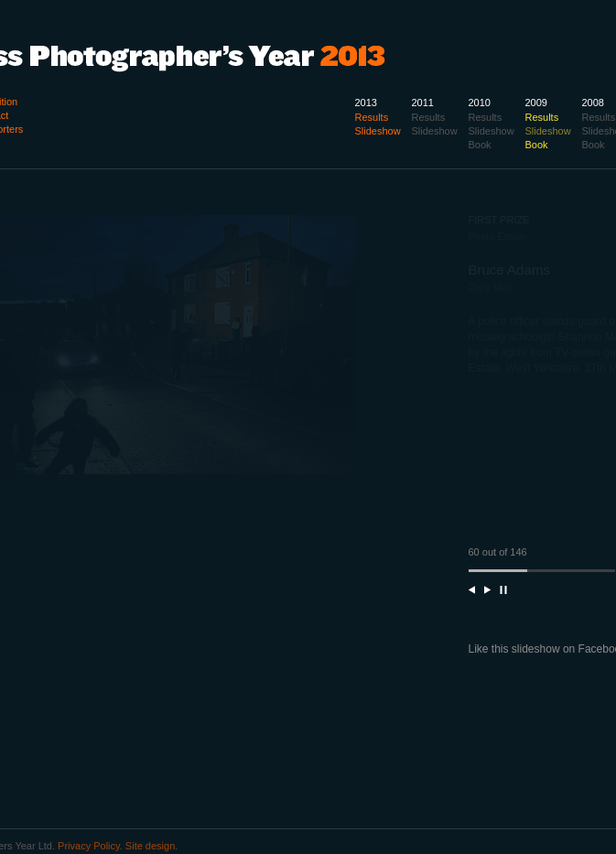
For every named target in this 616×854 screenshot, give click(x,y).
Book (594, 145)
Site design (150, 846)
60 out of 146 (498, 552)
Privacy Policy (89, 846)
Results (599, 117)
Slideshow (548, 131)
